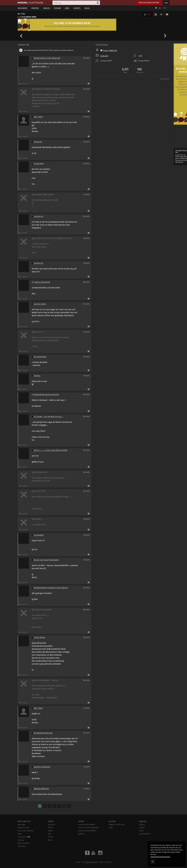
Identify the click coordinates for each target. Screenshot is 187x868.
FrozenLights (39, 164)
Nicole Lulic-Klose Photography (46, 560)
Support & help (23, 828)
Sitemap (21, 840)
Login (166, 3)
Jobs (67, 8)
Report (25, 84)
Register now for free (149, 3)
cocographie (39, 535)
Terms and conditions (26, 831)
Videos (47, 8)
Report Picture (165, 79)
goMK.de (81, 834)
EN (160, 8)
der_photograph (40, 357)
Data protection (23, 843)
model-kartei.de (91, 862)
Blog (87, 8)
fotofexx (37, 376)
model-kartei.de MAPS (87, 825)
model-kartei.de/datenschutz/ (160, 857)
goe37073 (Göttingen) (42, 767)
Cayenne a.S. (39, 216)
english (142, 828)
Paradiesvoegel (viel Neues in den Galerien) (51, 588)
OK (153, 861)
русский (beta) (145, 834)
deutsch (142, 825)
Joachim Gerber (40, 304)
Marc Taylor (38, 117)
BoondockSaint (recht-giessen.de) (47, 58)
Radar (50, 840)
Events (77, 8)
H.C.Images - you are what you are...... (48, 417)
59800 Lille (113, 51)
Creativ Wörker (39, 638)
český (141, 831)
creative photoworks (42, 282)
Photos (35, 8)
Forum (57, 8)
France (106, 51)
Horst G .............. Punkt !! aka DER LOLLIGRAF (51, 450)
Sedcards (23, 8)
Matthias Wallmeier (41, 789)
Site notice (22, 846)
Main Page (21, 825)
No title (21, 14)
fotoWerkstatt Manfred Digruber (46, 395)
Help (165, 8)
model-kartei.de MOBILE (87, 831)
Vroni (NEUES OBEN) (29, 17)
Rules (20, 834)
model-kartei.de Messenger (89, 828)
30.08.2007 (104, 56)
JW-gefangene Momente (43, 733)
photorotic (38, 142)
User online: (24, 837)
